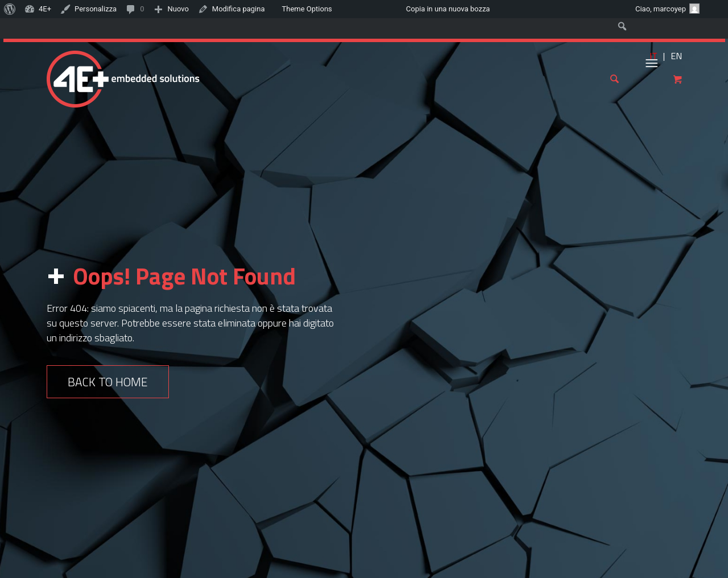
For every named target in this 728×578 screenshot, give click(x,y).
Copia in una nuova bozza (448, 9)
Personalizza (96, 9)
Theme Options (307, 9)
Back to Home (108, 382)
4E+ (45, 9)
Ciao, (667, 9)
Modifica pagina (239, 9)
